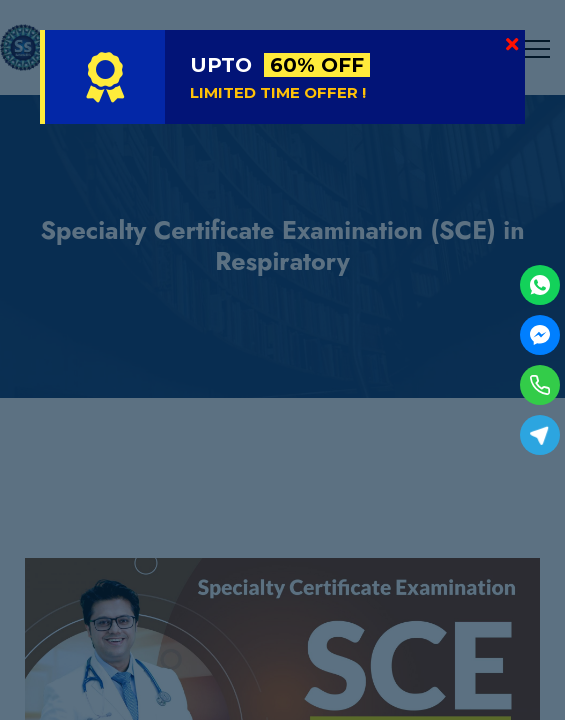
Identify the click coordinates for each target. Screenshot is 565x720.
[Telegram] (540, 435)
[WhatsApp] (540, 285)
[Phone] (540, 385)
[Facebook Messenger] (540, 335)
